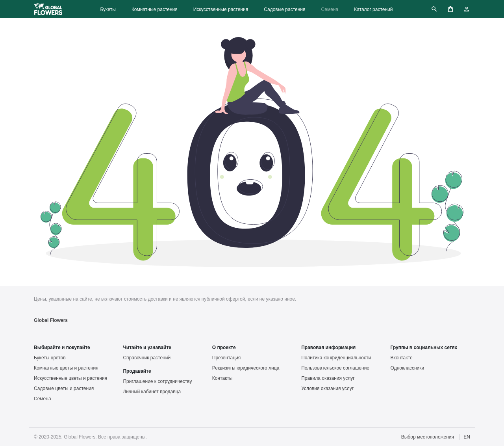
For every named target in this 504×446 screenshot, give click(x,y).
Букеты (108, 9)
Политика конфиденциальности (336, 358)
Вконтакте (402, 358)
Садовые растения (284, 9)
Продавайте (137, 371)
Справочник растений (147, 358)
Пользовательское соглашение (335, 368)
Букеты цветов (50, 358)
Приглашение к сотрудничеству (157, 381)
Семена (330, 9)
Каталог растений (373, 9)
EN (467, 437)
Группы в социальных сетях (424, 348)
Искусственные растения (221, 9)
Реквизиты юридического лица (246, 368)
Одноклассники (408, 368)
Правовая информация (328, 348)
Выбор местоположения (428, 437)
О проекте (224, 348)
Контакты (222, 378)
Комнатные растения (155, 9)
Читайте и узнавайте (147, 348)
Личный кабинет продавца (152, 392)
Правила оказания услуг (328, 378)
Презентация (227, 358)
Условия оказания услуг (327, 388)
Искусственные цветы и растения (70, 378)
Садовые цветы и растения (64, 388)
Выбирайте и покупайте (62, 348)
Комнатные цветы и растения (66, 368)
